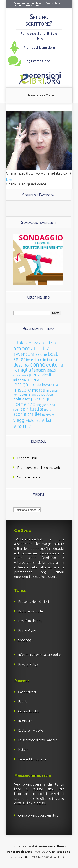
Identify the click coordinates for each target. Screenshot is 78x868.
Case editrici (27, 692)
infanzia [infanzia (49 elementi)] (20, 380)
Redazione (33, 6)
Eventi (23, 702)
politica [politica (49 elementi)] (47, 394)
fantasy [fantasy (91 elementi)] (39, 370)
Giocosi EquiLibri (30, 711)
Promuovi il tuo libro (39, 48)
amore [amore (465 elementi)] (22, 348)
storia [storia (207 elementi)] (20, 414)
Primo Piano (27, 630)
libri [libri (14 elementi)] (56, 385)
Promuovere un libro (27, 3)
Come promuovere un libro (38, 815)
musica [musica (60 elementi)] (52, 390)
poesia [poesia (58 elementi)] (25, 394)
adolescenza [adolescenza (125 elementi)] (26, 343)
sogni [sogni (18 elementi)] (17, 410)
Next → (12, 180)
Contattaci (53, 3)
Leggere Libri (27, 458)
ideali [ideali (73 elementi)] (46, 375)
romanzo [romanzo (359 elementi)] (24, 404)
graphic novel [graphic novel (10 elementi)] (20, 376)
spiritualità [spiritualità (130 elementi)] (32, 409)
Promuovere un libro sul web (39, 468)
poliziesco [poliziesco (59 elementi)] (22, 399)
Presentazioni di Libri (33, 602)
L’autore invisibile (30, 611)
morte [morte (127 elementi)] (38, 390)
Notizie (23, 750)
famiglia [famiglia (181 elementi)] (22, 370)
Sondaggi (25, 640)
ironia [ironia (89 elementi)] (36, 385)
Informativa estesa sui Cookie (40, 655)
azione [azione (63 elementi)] (41, 354)
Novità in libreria (30, 621)
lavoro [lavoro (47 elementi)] (47, 385)
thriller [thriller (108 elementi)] (34, 414)
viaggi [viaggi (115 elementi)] (19, 420)
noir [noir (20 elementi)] (16, 395)
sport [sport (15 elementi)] (47, 410)
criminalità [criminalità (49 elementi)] (48, 359)
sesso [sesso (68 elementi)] (52, 405)
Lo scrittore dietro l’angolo (38, 740)
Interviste (25, 721)
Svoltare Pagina (29, 477)
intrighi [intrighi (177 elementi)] (21, 384)
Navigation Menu (41, 95)
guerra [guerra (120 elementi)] (34, 375)
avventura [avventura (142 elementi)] (24, 354)
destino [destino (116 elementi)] (21, 365)
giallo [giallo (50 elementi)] (51, 370)
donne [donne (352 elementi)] (38, 364)
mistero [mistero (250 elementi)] (22, 390)
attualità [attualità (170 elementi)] (40, 349)
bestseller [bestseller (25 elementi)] (33, 360)
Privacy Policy (28, 664)
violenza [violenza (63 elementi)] (33, 420)
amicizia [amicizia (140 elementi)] (47, 343)
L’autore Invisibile (31, 730)
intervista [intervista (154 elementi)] (37, 380)
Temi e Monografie (32, 759)
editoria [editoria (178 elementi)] (55, 365)
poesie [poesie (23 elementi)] (36, 395)
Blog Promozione (37, 61)
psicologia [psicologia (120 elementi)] (41, 399)
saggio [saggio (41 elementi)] (41, 405)
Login (17, 6)
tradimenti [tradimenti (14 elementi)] (48, 415)
